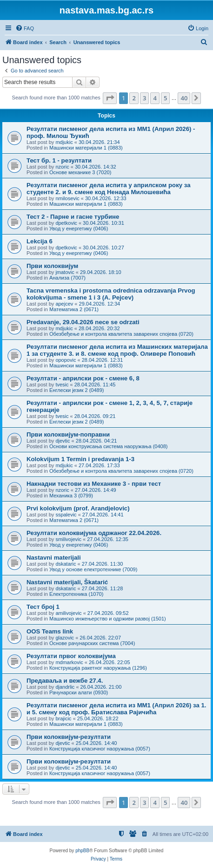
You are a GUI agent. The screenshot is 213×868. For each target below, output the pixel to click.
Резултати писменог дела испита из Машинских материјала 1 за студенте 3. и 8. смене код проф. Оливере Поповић (117, 350)
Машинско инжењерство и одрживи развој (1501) (108, 619)
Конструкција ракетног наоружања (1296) (98, 668)
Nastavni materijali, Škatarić (67, 582)
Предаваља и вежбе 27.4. (65, 681)
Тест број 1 (43, 607)
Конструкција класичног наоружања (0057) (100, 749)
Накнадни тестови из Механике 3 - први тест (94, 484)
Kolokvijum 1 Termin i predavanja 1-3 (80, 459)
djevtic (63, 441)
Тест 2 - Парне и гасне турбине (73, 217)
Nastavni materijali (54, 558)
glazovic (65, 638)
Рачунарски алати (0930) (79, 692)
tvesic (62, 385)
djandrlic (65, 687)
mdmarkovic (69, 662)
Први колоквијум (52, 266)
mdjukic (64, 142)
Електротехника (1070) (76, 594)
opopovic (66, 360)
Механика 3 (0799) (71, 496)
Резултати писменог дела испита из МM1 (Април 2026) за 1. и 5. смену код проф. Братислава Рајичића (116, 709)
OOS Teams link (50, 631)
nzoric (62, 167)
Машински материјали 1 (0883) (86, 148)
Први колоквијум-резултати (69, 737)
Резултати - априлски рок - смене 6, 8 (83, 378)
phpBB (82, 851)
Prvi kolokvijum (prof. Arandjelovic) (78, 508)
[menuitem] (25, 28)
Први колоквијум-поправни (68, 434)
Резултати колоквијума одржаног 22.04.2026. (94, 533)
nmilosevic (67, 198)
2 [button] (134, 98)
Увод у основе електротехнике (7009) (93, 569)
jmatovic (65, 272)
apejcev (64, 304)
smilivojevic (68, 539)
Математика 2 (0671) (74, 309)
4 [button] (155, 98)
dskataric (66, 564)
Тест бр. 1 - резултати (59, 160)
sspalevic (66, 515)
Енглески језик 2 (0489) (77, 390)
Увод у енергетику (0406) (79, 228)
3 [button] (144, 98)
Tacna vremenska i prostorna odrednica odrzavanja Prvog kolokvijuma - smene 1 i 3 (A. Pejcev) (111, 294)
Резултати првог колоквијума (71, 656)
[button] (110, 98)
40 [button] (184, 98)
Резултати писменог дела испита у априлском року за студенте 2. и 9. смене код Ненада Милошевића (108, 189)
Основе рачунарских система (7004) (92, 643)
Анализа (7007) (67, 278)
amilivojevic (68, 613)
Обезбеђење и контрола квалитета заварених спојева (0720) (121, 334)
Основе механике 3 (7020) (80, 172)
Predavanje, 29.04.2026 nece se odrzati (83, 322)
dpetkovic (66, 223)
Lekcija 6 (40, 241)
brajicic (63, 718)
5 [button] (165, 98)
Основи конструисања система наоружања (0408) (109, 446)
